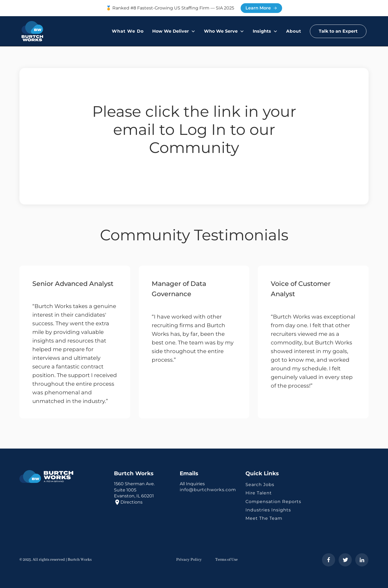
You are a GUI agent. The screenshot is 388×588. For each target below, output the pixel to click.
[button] (174, 31)
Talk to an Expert (338, 31)
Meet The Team (264, 518)
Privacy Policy (189, 560)
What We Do (128, 31)
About (294, 31)
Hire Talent (259, 493)
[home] (32, 31)
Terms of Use (226, 560)
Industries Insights (268, 510)
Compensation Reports (273, 502)
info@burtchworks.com (208, 490)
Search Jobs (260, 485)
